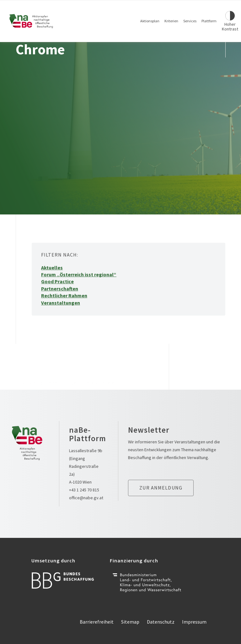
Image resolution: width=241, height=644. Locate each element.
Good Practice (57, 281)
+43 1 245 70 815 (84, 490)
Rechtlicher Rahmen (64, 295)
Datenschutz (161, 622)
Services (190, 21)
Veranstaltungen (61, 303)
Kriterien (171, 21)
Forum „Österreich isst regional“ (79, 274)
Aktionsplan (150, 21)
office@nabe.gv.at (86, 498)
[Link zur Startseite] (31, 21)
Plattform (209, 21)
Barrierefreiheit (97, 622)
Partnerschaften (60, 289)
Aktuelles (52, 268)
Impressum (194, 622)
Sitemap (130, 622)
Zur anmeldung (161, 488)
